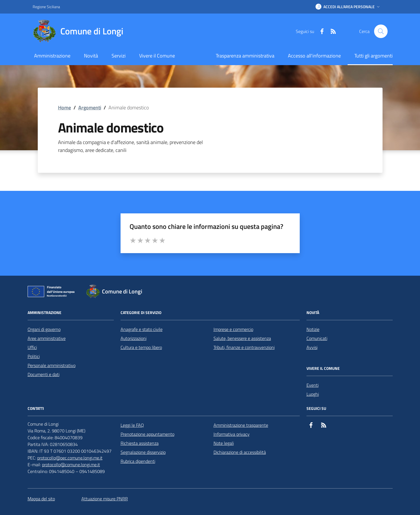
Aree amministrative (47, 338)
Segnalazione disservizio (143, 452)
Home (65, 108)
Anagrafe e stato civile (142, 329)
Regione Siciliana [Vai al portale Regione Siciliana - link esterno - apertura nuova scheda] (46, 7)
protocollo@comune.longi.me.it (71, 465)
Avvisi (312, 347)
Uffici (32, 347)
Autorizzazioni (134, 338)
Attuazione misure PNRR (105, 499)
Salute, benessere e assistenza (242, 338)
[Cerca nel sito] (381, 31)
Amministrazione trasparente (241, 425)
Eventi (313, 385)
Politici (34, 356)
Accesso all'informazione (314, 56)
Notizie (313, 329)
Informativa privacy (232, 434)
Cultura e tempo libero (141, 347)
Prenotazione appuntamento (147, 434)
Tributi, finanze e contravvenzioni (244, 347)
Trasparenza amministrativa (245, 56)
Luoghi (313, 394)
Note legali (224, 443)
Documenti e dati (44, 374)
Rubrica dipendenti (138, 461)
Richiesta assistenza (140, 443)
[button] (348, 7)
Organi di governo (44, 329)
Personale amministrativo (52, 365)
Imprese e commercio (233, 329)
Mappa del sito (41, 499)
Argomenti (90, 108)
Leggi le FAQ (132, 425)
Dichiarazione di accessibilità (240, 452)
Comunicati (317, 338)
